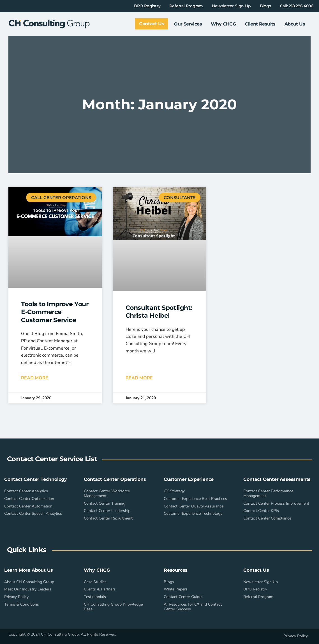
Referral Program (186, 6)
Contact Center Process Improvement (276, 503)
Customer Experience (189, 479)
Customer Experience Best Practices (195, 499)
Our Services (188, 24)
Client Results (260, 24)
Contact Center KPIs (261, 511)
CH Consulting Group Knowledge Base (113, 607)
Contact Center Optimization (29, 499)
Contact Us (256, 570)
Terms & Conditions (22, 604)
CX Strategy (174, 491)
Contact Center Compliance (267, 518)
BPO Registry (147, 6)
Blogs (265, 6)
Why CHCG (223, 24)
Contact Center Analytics (26, 491)
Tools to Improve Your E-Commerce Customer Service (55, 312)
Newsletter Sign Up (231, 6)
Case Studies (95, 582)
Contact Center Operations (115, 479)
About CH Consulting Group (29, 582)
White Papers (176, 589)
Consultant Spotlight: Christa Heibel (159, 312)
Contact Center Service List (52, 459)
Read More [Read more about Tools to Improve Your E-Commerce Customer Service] (35, 378)
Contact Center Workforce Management (107, 493)
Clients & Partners (100, 589)
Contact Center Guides (183, 597)
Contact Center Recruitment (108, 518)
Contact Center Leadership (107, 511)
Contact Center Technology (36, 479)
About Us (295, 24)
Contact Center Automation (28, 506)
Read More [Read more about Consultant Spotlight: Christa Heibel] (139, 378)
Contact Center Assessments (277, 479)
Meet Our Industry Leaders (28, 589)
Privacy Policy (16, 597)
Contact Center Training (105, 503)
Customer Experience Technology (193, 513)
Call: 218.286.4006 (297, 6)
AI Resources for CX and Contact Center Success (193, 607)
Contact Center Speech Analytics (33, 513)
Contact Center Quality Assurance (194, 506)
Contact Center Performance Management (268, 493)
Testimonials (95, 597)
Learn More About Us (29, 570)
